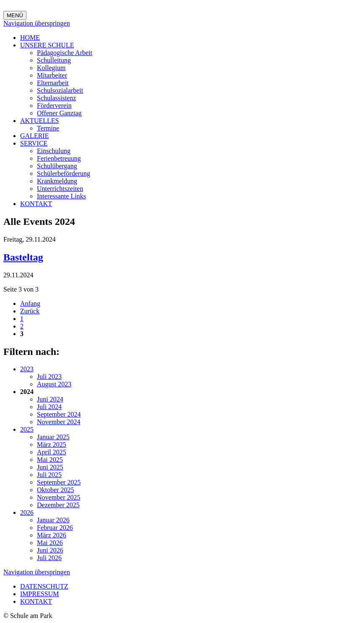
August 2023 (54, 384)
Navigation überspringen (37, 23)
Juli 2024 (49, 407)
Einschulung (54, 151)
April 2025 (52, 452)
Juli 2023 (49, 377)
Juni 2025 (50, 467)
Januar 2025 (53, 437)
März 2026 (52, 535)
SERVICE (34, 143)
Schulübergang (57, 166)
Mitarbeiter (52, 75)
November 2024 (59, 422)
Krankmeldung (57, 181)
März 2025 (52, 444)
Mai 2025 (50, 460)
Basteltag (23, 257)
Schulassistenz (56, 98)
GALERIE (34, 136)
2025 (27, 429)
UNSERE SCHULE (47, 45)
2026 (27, 512)
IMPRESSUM (39, 594)
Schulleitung (54, 60)
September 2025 (59, 482)
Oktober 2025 (55, 490)
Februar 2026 (55, 528)
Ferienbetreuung (59, 158)
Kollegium (51, 68)
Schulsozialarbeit (60, 90)
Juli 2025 (49, 475)
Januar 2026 (53, 520)
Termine (48, 128)
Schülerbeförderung (64, 173)
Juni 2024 (50, 399)
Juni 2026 (50, 550)
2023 (27, 369)
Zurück (30, 311)
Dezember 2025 (58, 505)
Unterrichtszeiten (60, 189)
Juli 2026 (49, 558)
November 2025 (59, 497)
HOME (30, 38)
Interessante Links (61, 196)
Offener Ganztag (59, 113)
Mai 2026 (50, 543)
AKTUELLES (39, 121)
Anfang (30, 304)
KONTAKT (36, 204)
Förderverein (54, 106)
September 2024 (59, 414)
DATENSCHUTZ (44, 586)
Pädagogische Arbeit (65, 53)
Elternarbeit (53, 83)
